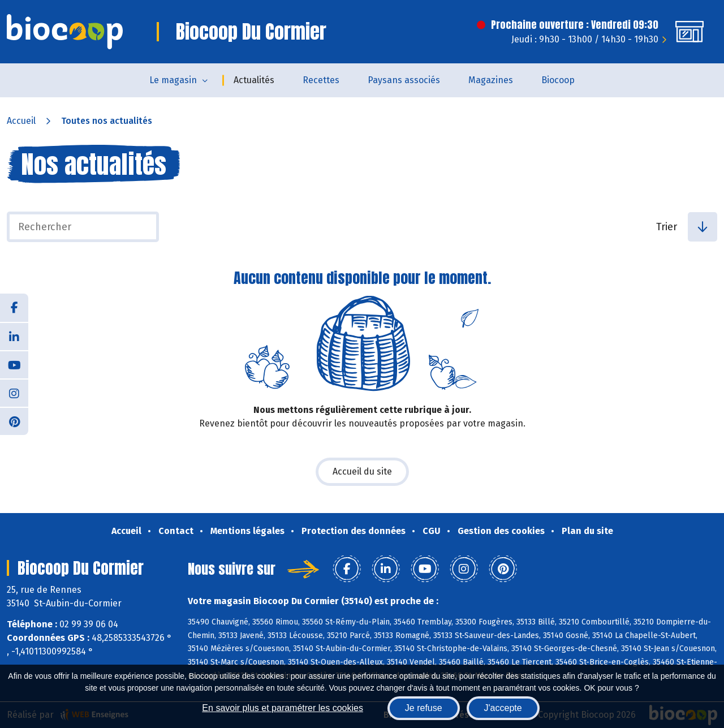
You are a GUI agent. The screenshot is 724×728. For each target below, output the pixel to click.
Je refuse (424, 708)
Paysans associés (404, 80)
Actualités (254, 80)
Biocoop (558, 80)
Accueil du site (362, 471)
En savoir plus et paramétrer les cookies (283, 708)
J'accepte (503, 708)
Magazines (491, 80)
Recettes (321, 80)
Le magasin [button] (173, 80)
